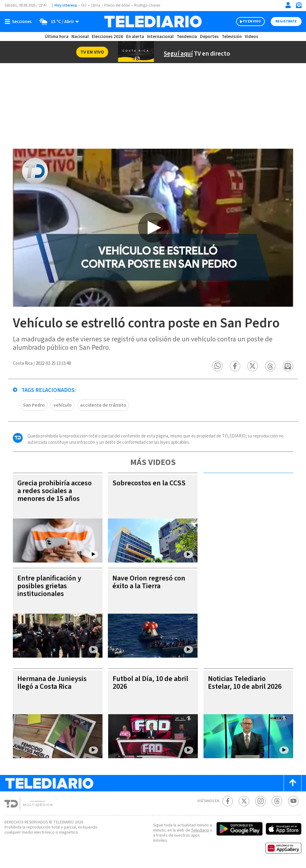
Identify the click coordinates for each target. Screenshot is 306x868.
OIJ (84, 5)
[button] (217, 366)
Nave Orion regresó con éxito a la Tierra (149, 582)
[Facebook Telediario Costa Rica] (228, 801)
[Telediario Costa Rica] (153, 22)
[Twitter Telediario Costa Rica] (244, 801)
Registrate (286, 21)
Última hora (57, 37)
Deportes (209, 37)
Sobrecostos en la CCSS (149, 483)
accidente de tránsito (103, 405)
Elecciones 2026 (107, 37)
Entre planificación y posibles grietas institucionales (49, 586)
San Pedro (34, 405)
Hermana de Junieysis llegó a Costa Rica (52, 683)
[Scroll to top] (293, 783)
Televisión (232, 37)
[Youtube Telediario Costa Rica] (293, 801)
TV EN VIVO (252, 21)
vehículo (63, 405)
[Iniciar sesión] (288, 5)
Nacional (80, 37)
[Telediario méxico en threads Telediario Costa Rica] (277, 801)
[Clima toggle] (57, 22)
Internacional (160, 37)
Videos (251, 37)
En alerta (135, 37)
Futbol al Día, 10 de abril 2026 (150, 683)
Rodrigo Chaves (147, 5)
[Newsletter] (299, 6)
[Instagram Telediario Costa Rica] (260, 801)
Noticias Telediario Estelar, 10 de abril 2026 (245, 683)
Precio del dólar (117, 5)
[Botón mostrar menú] (19, 22)
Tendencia (187, 37)
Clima (95, 5)
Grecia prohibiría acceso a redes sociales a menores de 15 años (55, 491)
